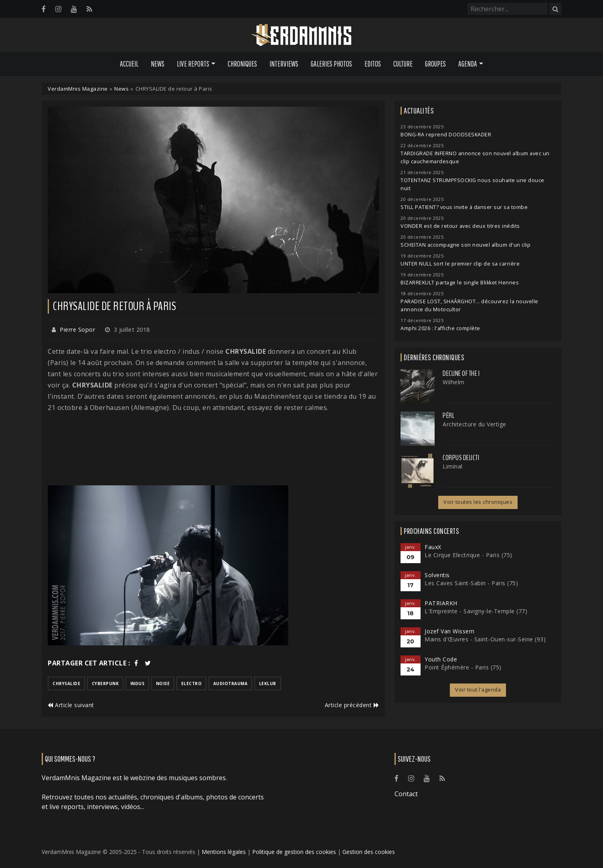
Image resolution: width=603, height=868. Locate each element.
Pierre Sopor (77, 330)
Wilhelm (454, 382)
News (158, 64)
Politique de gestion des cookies (294, 852)
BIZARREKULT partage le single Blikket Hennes (460, 283)
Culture (403, 64)
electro (192, 683)
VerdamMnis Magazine (78, 89)
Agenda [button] (468, 64)
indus (138, 683)
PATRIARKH (441, 603)
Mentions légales (224, 852)
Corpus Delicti (461, 458)
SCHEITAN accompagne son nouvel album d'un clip (465, 245)
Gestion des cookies (369, 852)
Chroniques (242, 64)
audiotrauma (231, 683)
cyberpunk (105, 683)
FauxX (433, 547)
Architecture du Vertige (475, 424)
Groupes (435, 64)
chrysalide (66, 683)
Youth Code (441, 659)
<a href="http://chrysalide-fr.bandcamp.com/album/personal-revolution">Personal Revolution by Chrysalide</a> (213, 449)
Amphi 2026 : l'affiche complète (440, 328)
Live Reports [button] (193, 64)
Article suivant (71, 705)
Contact (406, 794)
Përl (448, 416)
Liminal (453, 466)
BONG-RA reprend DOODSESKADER (446, 135)
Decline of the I (461, 373)
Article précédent (352, 705)
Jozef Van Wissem (449, 631)
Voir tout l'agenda (478, 690)
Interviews (284, 64)
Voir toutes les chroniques (478, 502)
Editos (373, 64)
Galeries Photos (331, 64)
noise (163, 683)
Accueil (129, 64)
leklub (268, 683)
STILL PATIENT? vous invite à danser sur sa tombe (464, 207)
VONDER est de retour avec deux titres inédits (460, 226)
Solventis (437, 575)
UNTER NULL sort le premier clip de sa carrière (460, 264)
